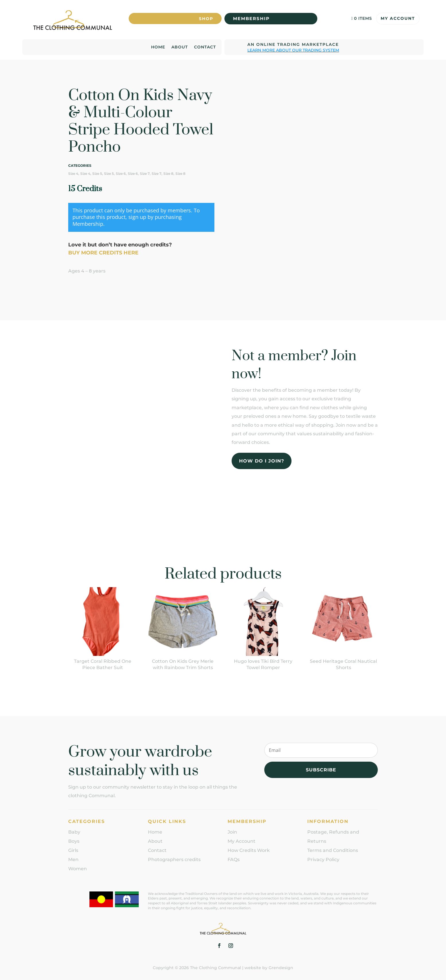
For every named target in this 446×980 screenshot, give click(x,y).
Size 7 (145, 173)
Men (73, 859)
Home (158, 47)
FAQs (234, 859)
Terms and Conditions (333, 850)
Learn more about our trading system (293, 50)
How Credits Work (249, 850)
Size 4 (73, 173)
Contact (205, 47)
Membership (251, 17)
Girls (73, 850)
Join (232, 831)
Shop (205, 17)
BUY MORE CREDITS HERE (103, 252)
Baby (74, 831)
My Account (398, 17)
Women (78, 868)
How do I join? (262, 460)
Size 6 (121, 173)
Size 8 (168, 173)
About (180, 47)
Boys (74, 841)
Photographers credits (174, 859)
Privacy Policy (323, 859)
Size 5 (97, 173)
